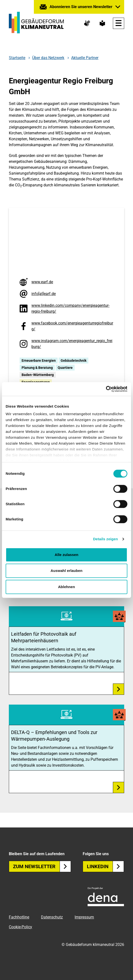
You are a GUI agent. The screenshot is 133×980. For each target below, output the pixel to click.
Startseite (17, 58)
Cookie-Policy (20, 927)
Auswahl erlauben (66, 571)
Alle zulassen (66, 555)
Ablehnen (66, 587)
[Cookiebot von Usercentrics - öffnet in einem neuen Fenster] (106, 389)
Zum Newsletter (42, 866)
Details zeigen (105, 539)
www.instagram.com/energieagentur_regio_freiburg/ (72, 344)
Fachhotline (19, 917)
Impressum (84, 917)
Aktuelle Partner (85, 58)
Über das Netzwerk (48, 58)
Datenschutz (52, 917)
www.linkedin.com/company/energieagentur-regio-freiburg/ (70, 308)
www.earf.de (42, 282)
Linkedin (105, 866)
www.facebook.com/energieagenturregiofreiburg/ (72, 326)
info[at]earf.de (44, 294)
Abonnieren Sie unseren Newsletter (81, 7)
